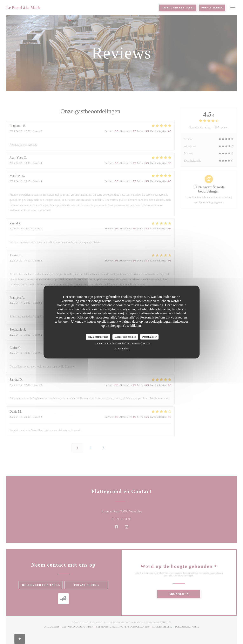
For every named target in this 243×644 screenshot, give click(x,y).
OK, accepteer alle (98, 337)
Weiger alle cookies (125, 337)
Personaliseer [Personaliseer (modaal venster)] (149, 337)
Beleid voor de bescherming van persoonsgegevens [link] (123, 343)
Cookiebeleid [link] (122, 348)
